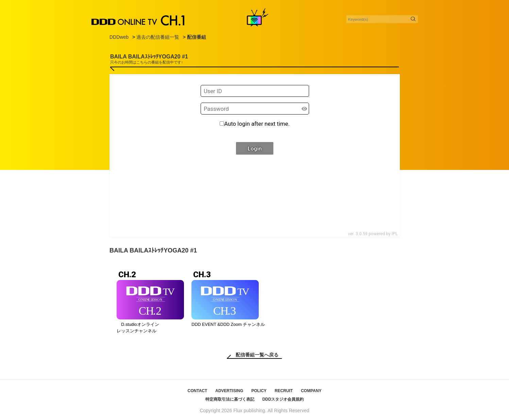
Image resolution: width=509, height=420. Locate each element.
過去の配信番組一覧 (158, 37)
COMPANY (311, 391)
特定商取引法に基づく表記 (230, 399)
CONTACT (198, 391)
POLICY (259, 391)
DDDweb (119, 37)
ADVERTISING (229, 391)
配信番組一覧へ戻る (257, 355)
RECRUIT (284, 391)
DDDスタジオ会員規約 (283, 399)
